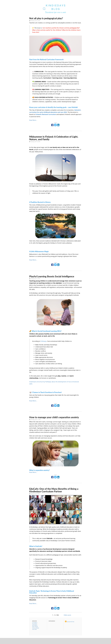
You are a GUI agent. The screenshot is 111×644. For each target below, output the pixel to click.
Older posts (67, 615)
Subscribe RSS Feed (70, 622)
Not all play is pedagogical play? (46, 18)
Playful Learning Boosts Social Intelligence (52, 276)
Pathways (44, 341)
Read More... (33, 120)
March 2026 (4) (35, 627)
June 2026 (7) (35, 623)
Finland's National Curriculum (46, 114)
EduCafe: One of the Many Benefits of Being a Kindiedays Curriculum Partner (54, 490)
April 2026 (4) (35, 625)
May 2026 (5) (35, 624)
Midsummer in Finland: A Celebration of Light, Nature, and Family (54, 138)
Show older (34, 629)
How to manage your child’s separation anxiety (54, 417)
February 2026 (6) (36, 628)
